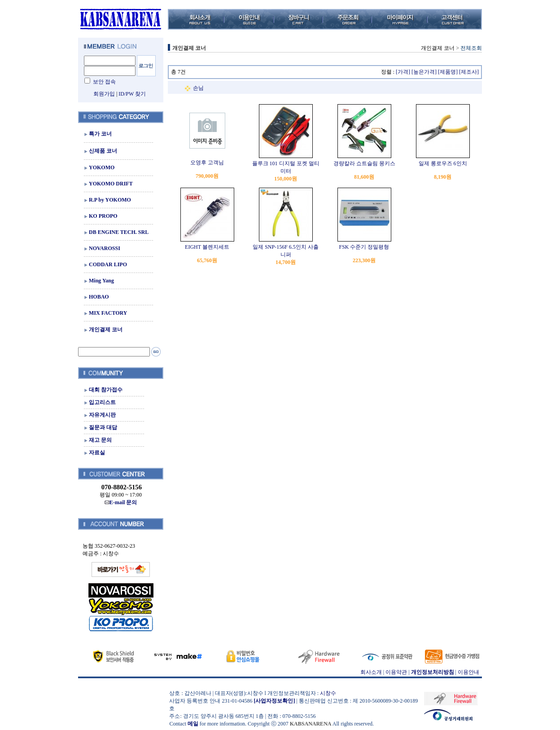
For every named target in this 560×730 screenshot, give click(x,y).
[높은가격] (424, 72)
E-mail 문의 (121, 502)
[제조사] (469, 72)
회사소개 (371, 672)
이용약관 (396, 672)
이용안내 (468, 672)
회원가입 (104, 94)
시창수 (328, 693)
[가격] (403, 72)
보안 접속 (104, 82)
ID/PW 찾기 (132, 94)
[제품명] (448, 72)
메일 (193, 724)
